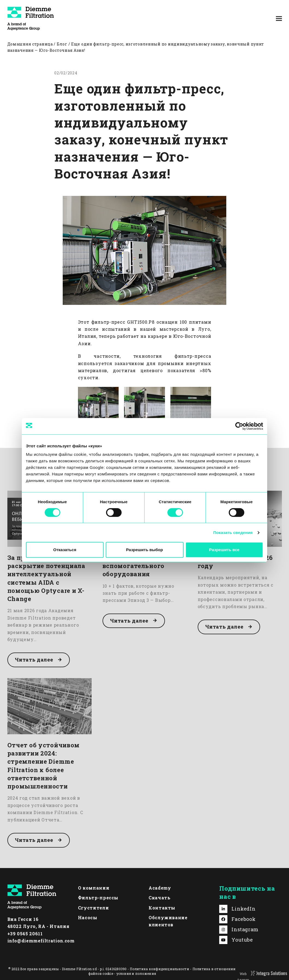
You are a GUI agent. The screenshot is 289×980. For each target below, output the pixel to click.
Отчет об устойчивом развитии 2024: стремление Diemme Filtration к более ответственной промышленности (44, 766)
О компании (94, 888)
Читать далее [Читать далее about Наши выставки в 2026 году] (224, 627)
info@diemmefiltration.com (41, 941)
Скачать (159, 898)
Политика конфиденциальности (159, 969)
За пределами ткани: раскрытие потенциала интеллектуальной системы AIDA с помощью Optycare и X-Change (46, 578)
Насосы (88, 917)
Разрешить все (224, 550)
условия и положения (136, 973)
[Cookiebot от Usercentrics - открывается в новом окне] (239, 426)
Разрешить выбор (144, 550)
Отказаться (65, 550)
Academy (160, 888)
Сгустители (93, 908)
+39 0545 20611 (25, 934)
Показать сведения (233, 533)
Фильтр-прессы (98, 898)
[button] (279, 18)
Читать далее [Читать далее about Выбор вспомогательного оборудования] (129, 621)
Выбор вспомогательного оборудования (134, 566)
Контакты (162, 908)
